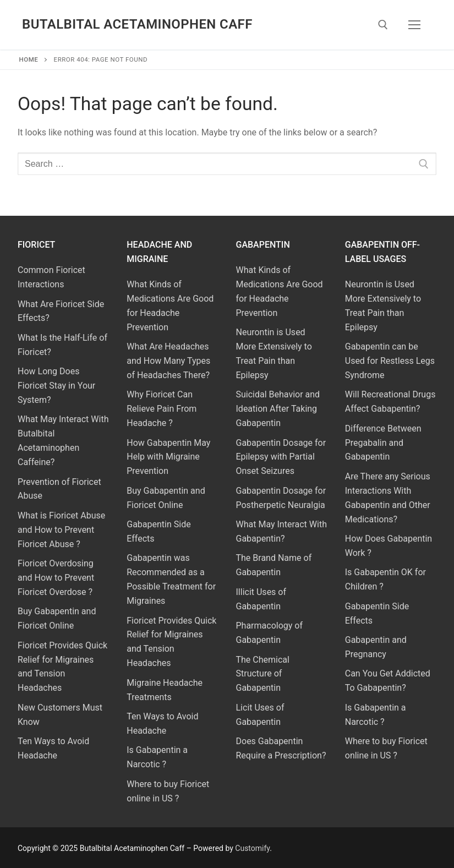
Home (29, 59)
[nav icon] (414, 25)
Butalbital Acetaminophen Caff (137, 24)
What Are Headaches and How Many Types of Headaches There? (168, 361)
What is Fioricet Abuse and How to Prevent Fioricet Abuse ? (61, 530)
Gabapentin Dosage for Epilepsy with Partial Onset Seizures (281, 457)
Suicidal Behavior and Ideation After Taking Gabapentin (278, 409)
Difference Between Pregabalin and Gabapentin (383, 443)
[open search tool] (383, 25)
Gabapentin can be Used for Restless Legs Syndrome (390, 361)
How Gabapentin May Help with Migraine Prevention (168, 457)
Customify (252, 848)
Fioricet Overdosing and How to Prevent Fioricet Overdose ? (56, 578)
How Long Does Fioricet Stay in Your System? (56, 386)
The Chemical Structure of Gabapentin (263, 674)
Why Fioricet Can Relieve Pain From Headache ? (162, 409)
